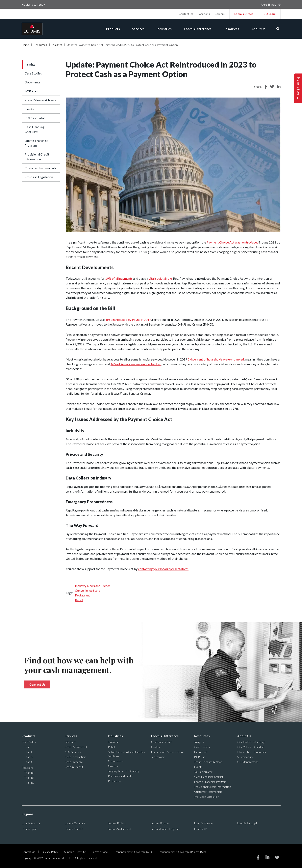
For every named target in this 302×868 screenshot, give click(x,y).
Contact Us (186, 14)
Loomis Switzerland (119, 829)
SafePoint (70, 742)
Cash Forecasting (75, 757)
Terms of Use (100, 852)
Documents (32, 82)
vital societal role (160, 278)
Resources (231, 29)
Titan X (28, 762)
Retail (79, 600)
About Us (258, 29)
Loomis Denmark (75, 823)
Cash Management (76, 747)
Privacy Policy (50, 852)
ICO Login (269, 14)
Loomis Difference (197, 29)
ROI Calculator (35, 118)
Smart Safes (29, 742)
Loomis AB (201, 829)
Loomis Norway (204, 823)
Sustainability (245, 757)
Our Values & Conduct (251, 747)
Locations (204, 14)
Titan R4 (29, 773)
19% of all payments (119, 278)
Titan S (28, 757)
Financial (113, 742)
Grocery (113, 766)
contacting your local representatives (163, 569)
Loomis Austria (31, 823)
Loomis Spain (29, 829)
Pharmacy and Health (121, 776)
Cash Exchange (74, 762)
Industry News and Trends (93, 586)
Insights (57, 45)
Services (136, 29)
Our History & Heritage (251, 742)
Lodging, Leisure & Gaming (124, 771)
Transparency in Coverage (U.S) (133, 852)
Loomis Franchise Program (36, 143)
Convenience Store (88, 590)
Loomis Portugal (247, 823)
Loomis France (160, 823)
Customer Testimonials (40, 168)
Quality (155, 747)
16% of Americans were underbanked (136, 364)
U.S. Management (248, 762)
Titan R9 (29, 782)
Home (25, 45)
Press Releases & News (40, 100)
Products (110, 29)
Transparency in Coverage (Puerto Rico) (182, 852)
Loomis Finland (117, 823)
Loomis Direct (244, 14)
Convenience (116, 761)
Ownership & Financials (252, 752)
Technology (158, 757)
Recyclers (27, 768)
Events (29, 109)
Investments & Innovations (168, 752)
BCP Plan (31, 91)
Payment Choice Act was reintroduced (233, 242)
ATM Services (73, 752)
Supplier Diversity (75, 852)
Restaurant (82, 595)
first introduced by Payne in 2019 (128, 319)
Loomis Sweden (74, 829)
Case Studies (33, 73)
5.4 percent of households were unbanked (216, 359)
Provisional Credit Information (37, 157)
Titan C (28, 752)
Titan (27, 747)
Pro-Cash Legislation (39, 177)
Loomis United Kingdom (165, 829)
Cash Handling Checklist (35, 129)
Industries (163, 29)
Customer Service (162, 742)
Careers (220, 14)
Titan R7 (29, 778)
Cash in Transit (74, 767)
